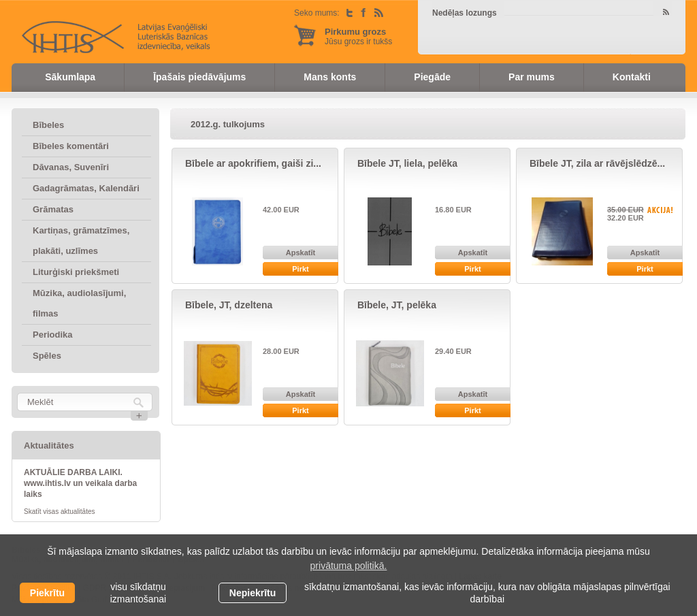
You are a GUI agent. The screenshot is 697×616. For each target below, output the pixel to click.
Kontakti (632, 77)
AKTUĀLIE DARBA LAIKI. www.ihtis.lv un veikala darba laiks (80, 483)
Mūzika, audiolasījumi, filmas (79, 303)
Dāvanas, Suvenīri (71, 167)
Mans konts (330, 77)
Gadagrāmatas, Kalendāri (86, 188)
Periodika (53, 335)
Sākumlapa (70, 77)
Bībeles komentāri (71, 146)
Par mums (532, 77)
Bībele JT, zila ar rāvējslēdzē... (597, 163)
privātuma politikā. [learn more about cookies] (349, 566)
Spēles (47, 356)
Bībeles (48, 125)
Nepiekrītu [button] (253, 593)
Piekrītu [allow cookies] (47, 593)
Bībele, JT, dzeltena (229, 305)
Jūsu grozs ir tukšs (358, 36)
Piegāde (432, 77)
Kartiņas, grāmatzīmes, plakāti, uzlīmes (81, 241)
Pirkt (300, 269)
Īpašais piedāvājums (199, 77)
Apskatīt (301, 253)
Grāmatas (53, 209)
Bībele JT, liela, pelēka (407, 163)
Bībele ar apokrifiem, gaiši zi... (253, 163)
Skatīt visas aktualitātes (60, 512)
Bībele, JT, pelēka (397, 305)
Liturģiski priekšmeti (76, 272)
